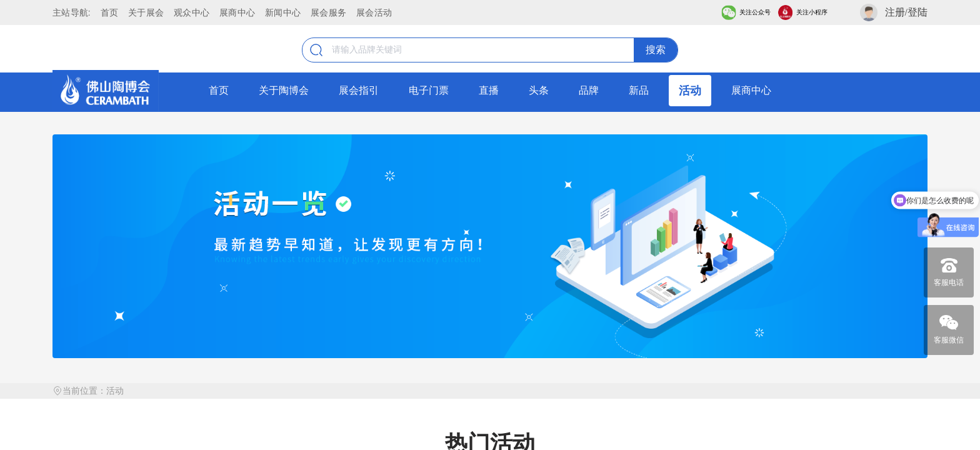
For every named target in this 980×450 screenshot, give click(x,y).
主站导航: (72, 12)
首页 (110, 12)
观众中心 (192, 12)
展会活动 (374, 12)
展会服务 (328, 12)
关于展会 (146, 12)
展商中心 (237, 12)
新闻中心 (283, 12)
